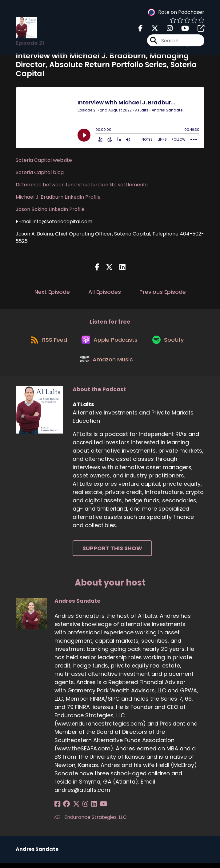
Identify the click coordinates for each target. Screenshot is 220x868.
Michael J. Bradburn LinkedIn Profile (58, 197)
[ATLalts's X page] (151, 29)
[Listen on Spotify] (170, 342)
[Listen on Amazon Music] (107, 364)
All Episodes (105, 292)
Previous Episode (163, 292)
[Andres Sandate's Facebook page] (57, 809)
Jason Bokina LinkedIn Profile (50, 209)
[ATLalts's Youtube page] (181, 29)
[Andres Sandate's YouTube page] (96, 809)
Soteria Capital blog (40, 172)
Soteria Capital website (44, 160)
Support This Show (112, 553)
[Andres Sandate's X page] (73, 809)
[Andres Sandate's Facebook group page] (65, 809)
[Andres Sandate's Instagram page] (80, 809)
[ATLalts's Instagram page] (166, 29)
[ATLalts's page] (197, 29)
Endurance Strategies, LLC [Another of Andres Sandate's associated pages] (91, 822)
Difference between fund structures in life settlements (82, 185)
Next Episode (52, 292)
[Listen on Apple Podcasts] (110, 342)
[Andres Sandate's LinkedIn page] (88, 809)
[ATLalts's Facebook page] (141, 29)
